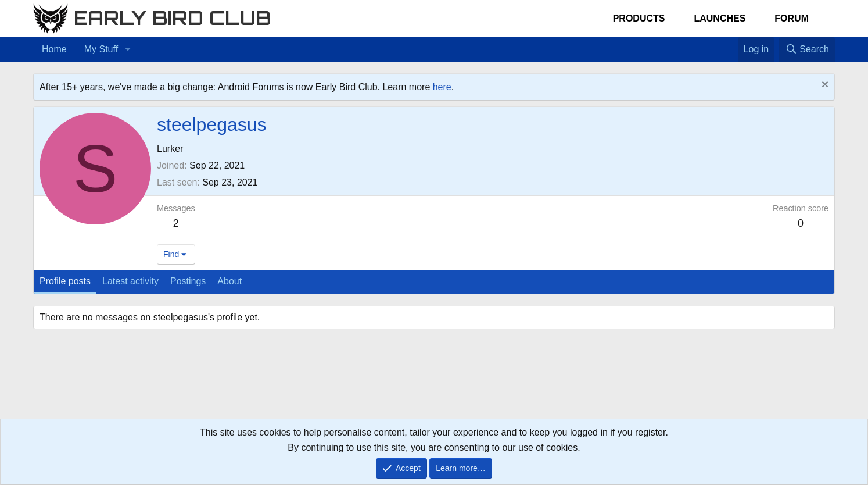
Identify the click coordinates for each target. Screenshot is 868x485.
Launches (720, 18)
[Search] (807, 49)
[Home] (720, 42)
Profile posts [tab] (65, 281)
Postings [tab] (188, 281)
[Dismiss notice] (824, 86)
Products (639, 18)
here (442, 87)
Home (54, 49)
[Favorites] (732, 42)
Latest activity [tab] (130, 281)
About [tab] (229, 281)
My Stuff (101, 49)
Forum (792, 18)
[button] (128, 49)
